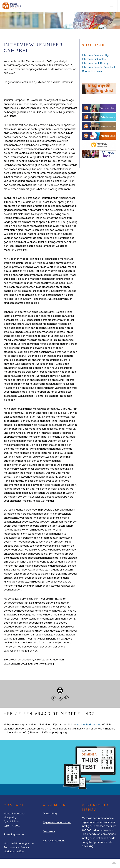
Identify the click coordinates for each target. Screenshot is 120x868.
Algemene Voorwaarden (57, 822)
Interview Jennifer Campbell (98, 67)
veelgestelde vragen (89, 725)
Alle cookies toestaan (83, 4)
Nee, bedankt (79, 12)
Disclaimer (49, 832)
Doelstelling (50, 814)
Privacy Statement (54, 841)
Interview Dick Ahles (94, 59)
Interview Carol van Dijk (96, 55)
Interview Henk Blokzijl (95, 63)
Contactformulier (92, 71)
